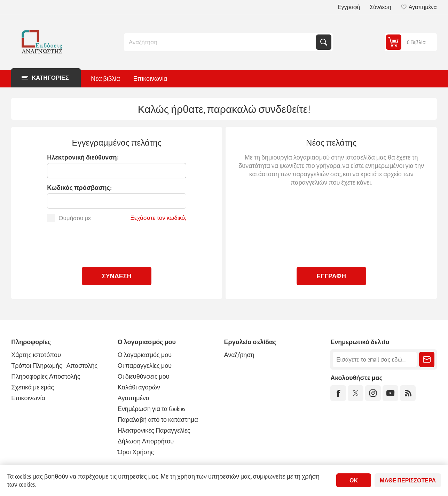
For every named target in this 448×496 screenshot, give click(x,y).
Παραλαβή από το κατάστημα (158, 420)
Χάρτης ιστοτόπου (36, 355)
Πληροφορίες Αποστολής (46, 376)
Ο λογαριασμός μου (145, 355)
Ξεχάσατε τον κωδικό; (159, 218)
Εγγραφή (349, 7)
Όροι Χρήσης (136, 452)
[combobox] (221, 42)
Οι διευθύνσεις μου (144, 376)
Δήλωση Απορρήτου (146, 441)
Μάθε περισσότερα (408, 480)
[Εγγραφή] (375, 359)
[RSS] (408, 393)
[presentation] (117, 243)
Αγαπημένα (133, 398)
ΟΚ (354, 480)
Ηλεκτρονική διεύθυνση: (83, 157)
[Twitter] (356, 393)
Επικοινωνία (28, 398)
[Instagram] (373, 393)
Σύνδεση (380, 7)
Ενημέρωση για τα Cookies (152, 409)
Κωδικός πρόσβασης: (79, 188)
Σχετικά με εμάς (33, 387)
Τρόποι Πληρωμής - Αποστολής (54, 366)
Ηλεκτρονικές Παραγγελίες (154, 430)
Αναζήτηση (324, 42)
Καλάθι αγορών (139, 387)
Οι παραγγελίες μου (145, 366)
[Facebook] (338, 393)
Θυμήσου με (74, 218)
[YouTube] (390, 393)
